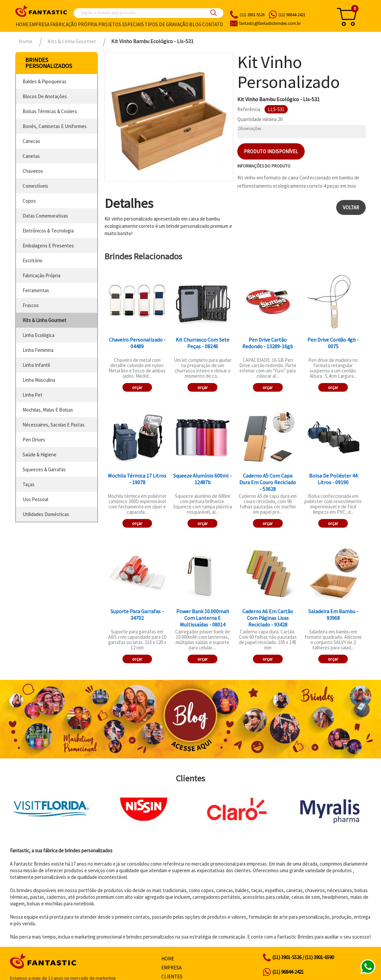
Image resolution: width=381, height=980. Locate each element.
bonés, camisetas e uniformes (55, 126)
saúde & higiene (39, 455)
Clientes (172, 977)
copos (29, 201)
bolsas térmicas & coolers (50, 111)
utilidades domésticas (46, 514)
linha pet (33, 395)
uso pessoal (35, 499)
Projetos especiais (121, 24)
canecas (31, 141)
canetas (31, 156)
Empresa (39, 24)
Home (22, 24)
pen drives (34, 440)
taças (29, 484)
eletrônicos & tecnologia (48, 231)
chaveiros (33, 171)
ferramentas (36, 290)
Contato (213, 24)
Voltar (351, 207)
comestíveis (35, 186)
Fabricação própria (74, 24)
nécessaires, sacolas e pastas (54, 425)
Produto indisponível (271, 151)
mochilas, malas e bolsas (48, 410)
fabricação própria (41, 275)
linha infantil (36, 365)
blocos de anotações (45, 96)
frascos (31, 305)
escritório (33, 261)
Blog (195, 24)
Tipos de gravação (167, 24)
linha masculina (39, 380)
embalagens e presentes (48, 246)
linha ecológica (38, 335)
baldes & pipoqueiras (44, 81)
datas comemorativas (45, 216)
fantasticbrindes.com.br (270, 23)
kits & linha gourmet (44, 320)
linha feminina (38, 350)
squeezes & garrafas (44, 469)
